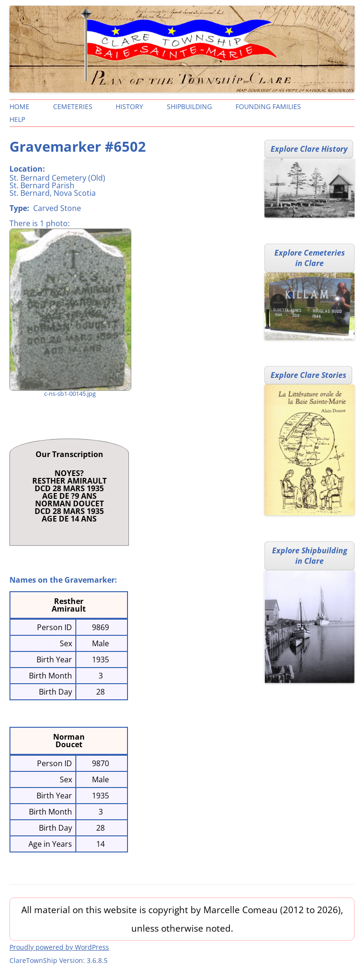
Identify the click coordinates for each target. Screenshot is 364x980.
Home (19, 106)
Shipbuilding (189, 106)
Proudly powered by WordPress (59, 947)
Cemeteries (73, 106)
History (129, 106)
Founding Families (268, 106)
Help (17, 119)
